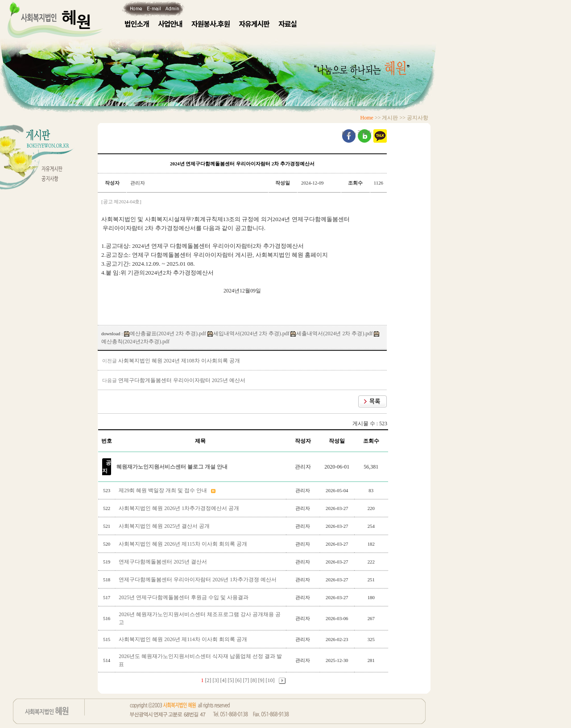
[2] (208, 680)
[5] (231, 680)
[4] (223, 680)
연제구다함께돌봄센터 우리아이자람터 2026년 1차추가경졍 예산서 (198, 580)
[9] (261, 680)
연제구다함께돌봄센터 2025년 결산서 (163, 562)
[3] (216, 680)
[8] (254, 680)
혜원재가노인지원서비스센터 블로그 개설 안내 (172, 467)
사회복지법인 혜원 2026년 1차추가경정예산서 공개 (180, 508)
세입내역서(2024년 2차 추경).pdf (248, 333)
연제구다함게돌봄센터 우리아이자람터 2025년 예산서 (182, 380)
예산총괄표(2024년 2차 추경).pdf (165, 333)
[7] (246, 680)
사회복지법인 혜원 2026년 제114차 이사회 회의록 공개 (184, 639)
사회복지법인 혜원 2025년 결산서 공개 (165, 526)
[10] (270, 680)
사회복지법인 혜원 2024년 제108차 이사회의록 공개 (179, 361)
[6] (239, 680)
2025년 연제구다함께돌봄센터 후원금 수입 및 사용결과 (184, 597)
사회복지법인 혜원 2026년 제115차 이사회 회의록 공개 (184, 544)
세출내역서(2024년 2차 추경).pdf (331, 333)
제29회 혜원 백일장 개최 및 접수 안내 (163, 490)
